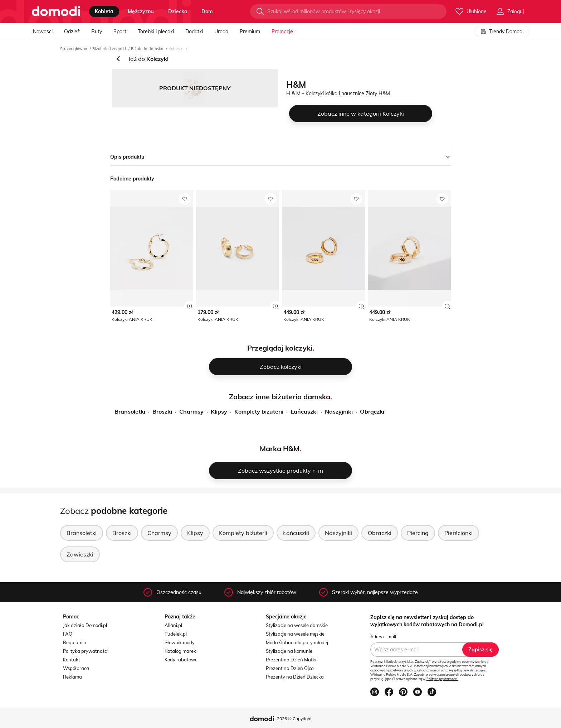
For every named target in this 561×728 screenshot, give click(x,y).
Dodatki (194, 32)
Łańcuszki (304, 411)
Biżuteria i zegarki (109, 49)
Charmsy (191, 411)
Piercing (418, 533)
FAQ (68, 634)
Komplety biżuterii (259, 411)
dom (207, 11)
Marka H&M (280, 449)
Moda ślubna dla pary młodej (297, 642)
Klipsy (219, 411)
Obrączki (372, 411)
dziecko (178, 11)
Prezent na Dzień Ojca (290, 668)
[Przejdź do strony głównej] (56, 11)
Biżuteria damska (147, 49)
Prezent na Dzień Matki (291, 660)
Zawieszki (80, 554)
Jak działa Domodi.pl (85, 625)
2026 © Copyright (294, 719)
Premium (250, 32)
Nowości (43, 32)
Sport (120, 32)
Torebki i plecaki (156, 32)
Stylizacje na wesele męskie (295, 634)
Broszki (162, 411)
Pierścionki (458, 533)
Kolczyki (176, 49)
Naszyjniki (339, 411)
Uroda (221, 32)
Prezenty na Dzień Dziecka (295, 677)
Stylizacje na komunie (289, 651)
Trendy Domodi (502, 32)
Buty (97, 32)
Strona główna (74, 49)
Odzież (72, 32)
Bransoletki (130, 411)
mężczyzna (141, 11)
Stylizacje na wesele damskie (297, 625)
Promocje (282, 32)
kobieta (104, 11)
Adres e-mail (383, 637)
